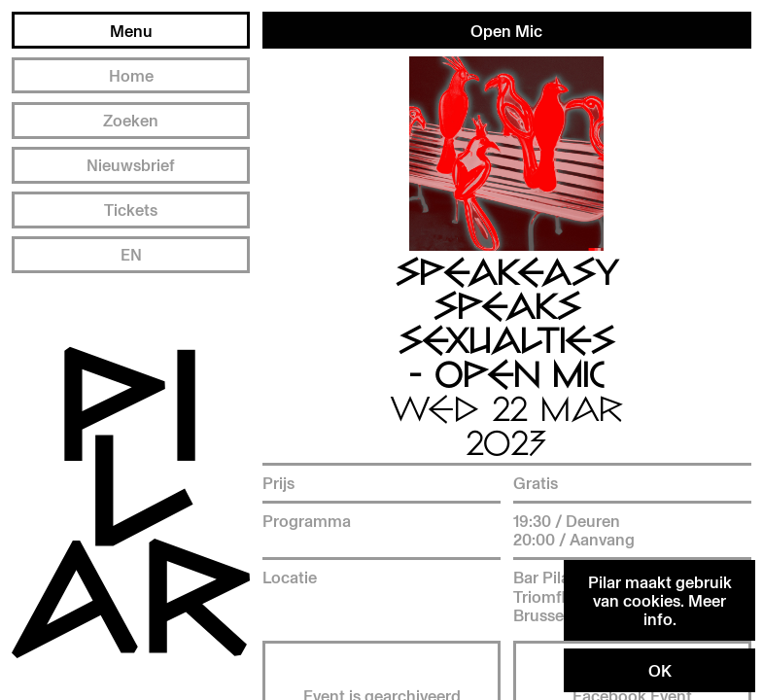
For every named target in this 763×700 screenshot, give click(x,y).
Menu (131, 31)
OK (660, 670)
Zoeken (131, 120)
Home (131, 75)
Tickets (131, 210)
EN (131, 254)
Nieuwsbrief (131, 165)
